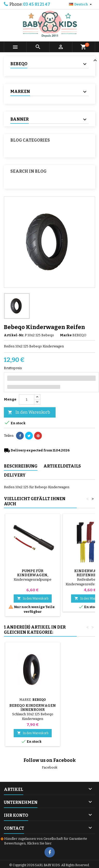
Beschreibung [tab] (21, 466)
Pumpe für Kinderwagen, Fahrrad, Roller (33, 575)
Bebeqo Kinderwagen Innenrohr (33, 708)
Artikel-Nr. (14, 335)
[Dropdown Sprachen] (81, 4)
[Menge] (27, 399)
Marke (66, 335)
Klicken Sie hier (39, 843)
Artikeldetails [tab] (62, 466)
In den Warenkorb (29, 413)
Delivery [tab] (15, 475)
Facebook (50, 767)
